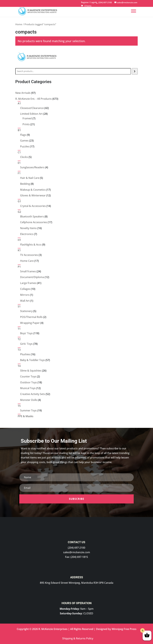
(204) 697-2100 (76, 548)
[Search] (135, 71)
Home (19, 24)
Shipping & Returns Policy (78, 638)
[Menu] (134, 11)
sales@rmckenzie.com (77, 552)
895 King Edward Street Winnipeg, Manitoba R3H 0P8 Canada (77, 583)
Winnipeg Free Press (124, 629)
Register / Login (88, 3)
